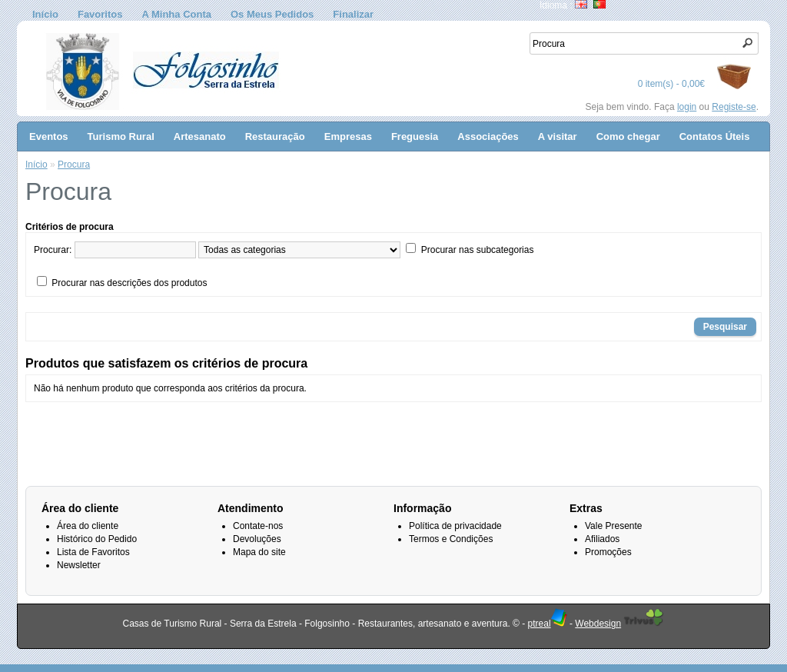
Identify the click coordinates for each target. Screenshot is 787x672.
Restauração (275, 136)
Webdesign (598, 624)
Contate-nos (258, 526)
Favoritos (100, 14)
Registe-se (734, 107)
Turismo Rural (121, 136)
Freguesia (415, 136)
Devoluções (257, 539)
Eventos (49, 136)
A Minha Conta (176, 14)
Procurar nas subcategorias (478, 250)
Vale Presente (614, 526)
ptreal (548, 624)
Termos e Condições (451, 539)
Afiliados (602, 539)
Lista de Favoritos (93, 552)
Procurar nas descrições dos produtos (129, 283)
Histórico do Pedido (97, 539)
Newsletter (79, 565)
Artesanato (200, 136)
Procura (74, 165)
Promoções (608, 552)
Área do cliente (88, 526)
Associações (488, 136)
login (687, 107)
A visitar (558, 136)
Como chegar (628, 136)
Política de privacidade (455, 526)
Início (45, 14)
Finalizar (353, 14)
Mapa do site (259, 552)
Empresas (348, 136)
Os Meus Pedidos (272, 14)
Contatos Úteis (715, 136)
